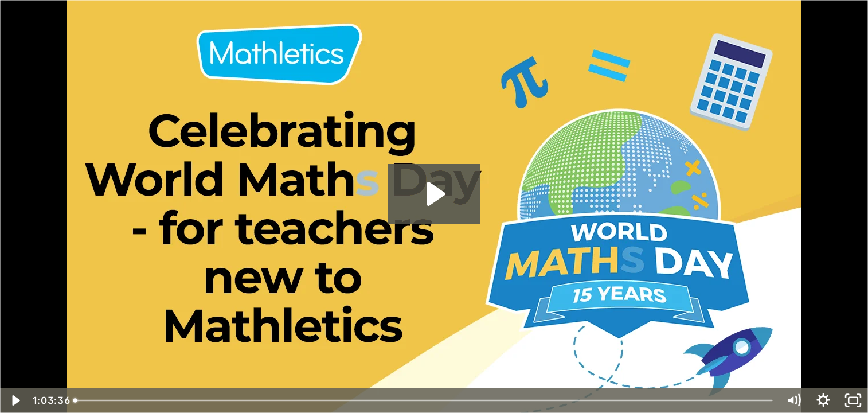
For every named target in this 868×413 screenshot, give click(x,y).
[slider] (424, 400)
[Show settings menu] (823, 400)
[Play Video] (15, 400)
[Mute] (793, 400)
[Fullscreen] (853, 400)
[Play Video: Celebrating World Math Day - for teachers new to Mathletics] (434, 194)
